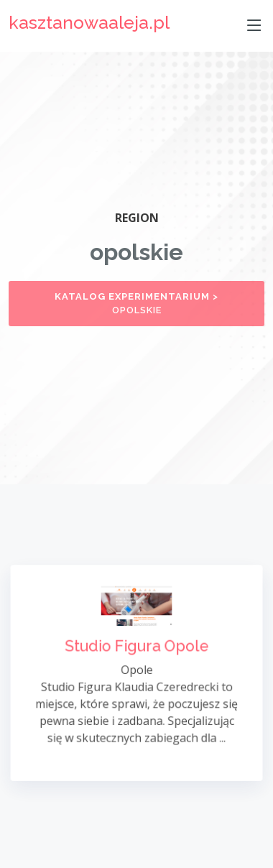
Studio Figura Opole (136, 647)
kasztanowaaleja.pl (89, 23)
